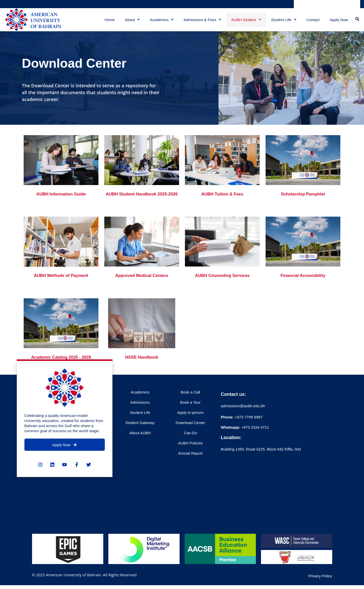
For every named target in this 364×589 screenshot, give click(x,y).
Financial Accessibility (303, 286)
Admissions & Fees (201, 22)
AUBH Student (245, 22)
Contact (312, 22)
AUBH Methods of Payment (61, 286)
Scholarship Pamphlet (303, 198)
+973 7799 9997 (242, 427)
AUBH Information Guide (61, 198)
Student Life (282, 22)
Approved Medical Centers (142, 286)
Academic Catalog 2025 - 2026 (61, 368)
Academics (160, 22)
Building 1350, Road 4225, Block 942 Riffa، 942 (261, 460)
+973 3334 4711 (255, 438)
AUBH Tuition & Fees (222, 198)
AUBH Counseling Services (222, 286)
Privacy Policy (320, 587)
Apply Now (338, 22)
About (131, 22)
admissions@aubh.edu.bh (243, 416)
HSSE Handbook (142, 368)
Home (108, 22)
